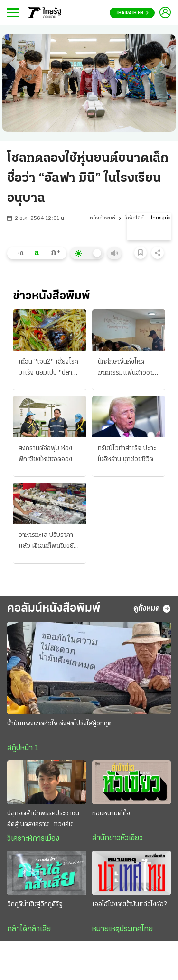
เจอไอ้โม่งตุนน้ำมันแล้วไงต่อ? (129, 905)
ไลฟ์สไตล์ (134, 218)
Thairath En (132, 13)
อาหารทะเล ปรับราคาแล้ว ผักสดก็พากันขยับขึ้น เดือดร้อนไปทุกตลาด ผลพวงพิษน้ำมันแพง (49, 542)
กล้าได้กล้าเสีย (29, 929)
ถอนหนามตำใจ (111, 814)
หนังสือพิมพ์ (103, 218)
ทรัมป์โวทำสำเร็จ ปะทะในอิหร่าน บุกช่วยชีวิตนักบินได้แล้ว (127, 455)
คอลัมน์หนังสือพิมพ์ (54, 609)
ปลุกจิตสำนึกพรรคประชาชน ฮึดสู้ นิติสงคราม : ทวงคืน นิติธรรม (43, 820)
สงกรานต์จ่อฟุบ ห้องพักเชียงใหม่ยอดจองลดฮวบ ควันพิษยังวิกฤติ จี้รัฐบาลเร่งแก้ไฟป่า (49, 455)
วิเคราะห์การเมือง (33, 839)
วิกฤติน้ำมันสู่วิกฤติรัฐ (35, 905)
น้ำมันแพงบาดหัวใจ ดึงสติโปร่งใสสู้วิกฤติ (59, 724)
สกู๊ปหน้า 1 (23, 748)
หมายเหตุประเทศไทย (122, 929)
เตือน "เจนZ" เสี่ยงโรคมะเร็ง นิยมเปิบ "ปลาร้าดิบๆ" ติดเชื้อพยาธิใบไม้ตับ (49, 368)
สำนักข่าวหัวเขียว (117, 838)
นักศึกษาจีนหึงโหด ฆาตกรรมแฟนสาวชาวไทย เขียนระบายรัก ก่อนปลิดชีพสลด (128, 368)
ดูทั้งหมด (152, 609)
